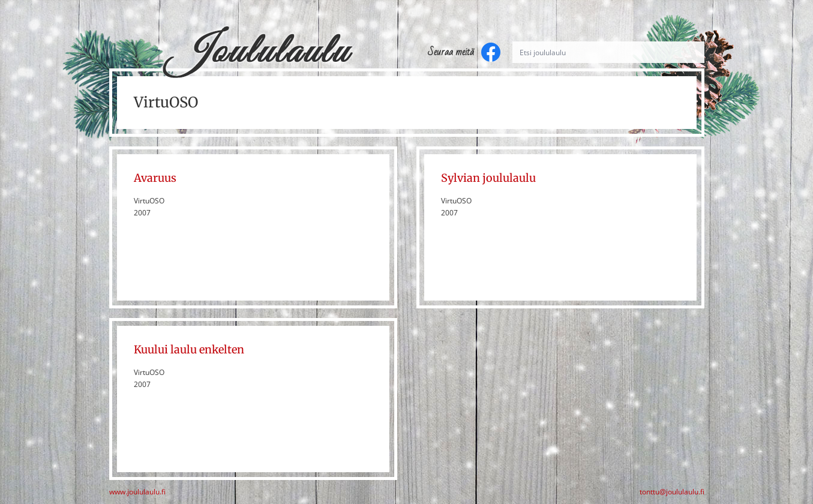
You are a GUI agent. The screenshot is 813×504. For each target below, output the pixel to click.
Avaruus (155, 178)
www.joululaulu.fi (137, 492)
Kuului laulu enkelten (189, 349)
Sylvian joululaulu (488, 178)
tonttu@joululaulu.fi (672, 492)
